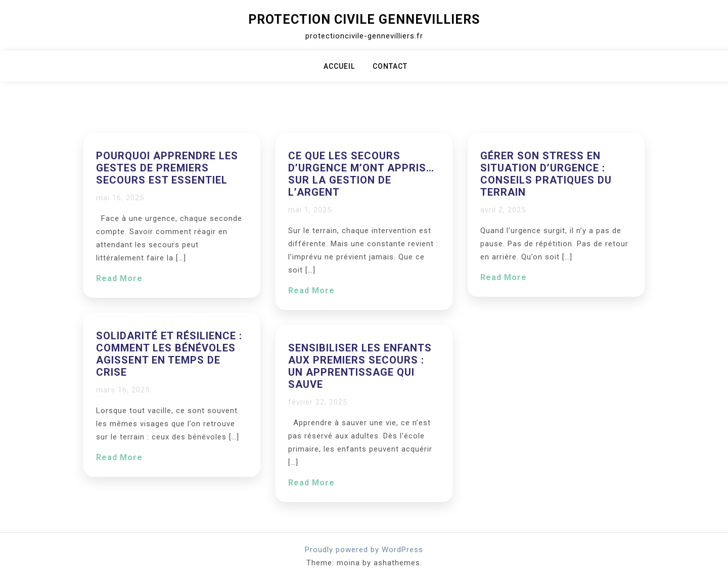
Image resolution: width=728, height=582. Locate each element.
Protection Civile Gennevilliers (364, 19)
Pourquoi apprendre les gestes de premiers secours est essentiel (167, 168)
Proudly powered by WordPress (364, 550)
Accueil (339, 66)
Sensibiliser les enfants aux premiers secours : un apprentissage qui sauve (360, 366)
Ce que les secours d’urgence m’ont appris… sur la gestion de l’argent (361, 174)
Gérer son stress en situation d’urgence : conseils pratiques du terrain (546, 174)
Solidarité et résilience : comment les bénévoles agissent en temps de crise (169, 354)
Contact (390, 66)
